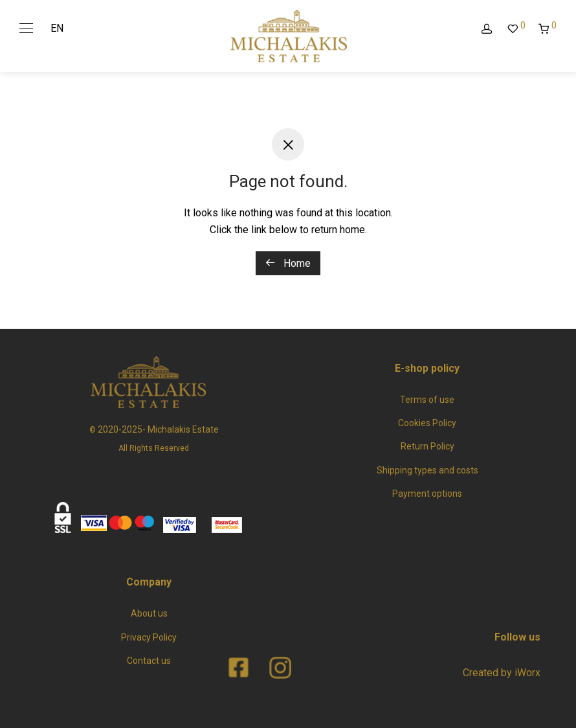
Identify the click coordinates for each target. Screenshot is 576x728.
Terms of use (427, 400)
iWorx (527, 673)
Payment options (427, 494)
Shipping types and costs (427, 470)
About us (149, 613)
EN (57, 28)
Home (288, 263)
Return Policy (427, 446)
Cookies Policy (427, 423)
